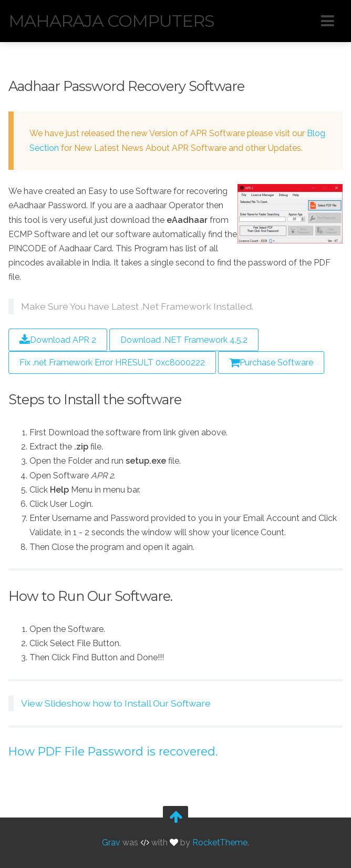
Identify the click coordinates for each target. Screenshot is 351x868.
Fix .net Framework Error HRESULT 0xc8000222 (112, 362)
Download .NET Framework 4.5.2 (184, 340)
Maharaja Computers (111, 21)
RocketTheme (220, 843)
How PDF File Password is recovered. (113, 751)
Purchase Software (271, 362)
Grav (111, 843)
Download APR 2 (58, 340)
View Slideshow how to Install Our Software (116, 703)
